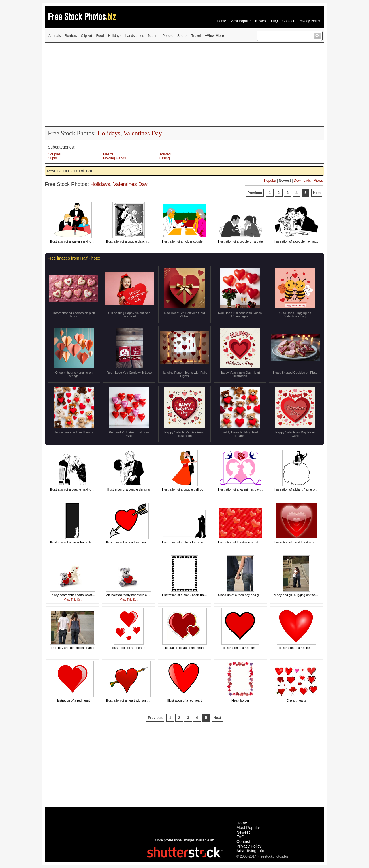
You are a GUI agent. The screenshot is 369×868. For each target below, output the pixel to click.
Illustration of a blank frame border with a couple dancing (314, 489)
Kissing (164, 158)
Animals (55, 36)
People (168, 36)
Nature (153, 36)
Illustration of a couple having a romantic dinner (307, 241)
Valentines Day (143, 133)
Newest (261, 21)
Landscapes (135, 36)
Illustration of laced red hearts (184, 648)
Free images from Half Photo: (74, 258)
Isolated (165, 154)
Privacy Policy (309, 21)
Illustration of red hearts (129, 648)
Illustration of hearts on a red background (247, 542)
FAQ (274, 21)
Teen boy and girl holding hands (73, 648)
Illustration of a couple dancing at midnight (136, 241)
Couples (54, 154)
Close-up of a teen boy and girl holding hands (250, 595)
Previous (255, 193)
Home (221, 21)
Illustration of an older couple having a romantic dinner (200, 241)
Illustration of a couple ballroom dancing (190, 489)
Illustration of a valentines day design (244, 489)
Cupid (52, 158)
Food (100, 36)
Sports (182, 36)
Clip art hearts (296, 700)
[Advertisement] (184, 84)
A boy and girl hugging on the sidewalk (301, 595)
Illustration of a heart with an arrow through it (137, 542)
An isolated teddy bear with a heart (130, 595)
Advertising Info (250, 851)
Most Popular (241, 21)
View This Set (73, 600)
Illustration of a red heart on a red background (306, 542)
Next (317, 193)
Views (318, 181)
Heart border (240, 700)
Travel (196, 36)
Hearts (108, 154)
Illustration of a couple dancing (129, 489)
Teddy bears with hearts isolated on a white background (89, 595)
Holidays (115, 36)
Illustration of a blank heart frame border (190, 595)
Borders (71, 36)
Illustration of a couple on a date (240, 241)
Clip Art (87, 36)
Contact (288, 21)
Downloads (302, 181)
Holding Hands (115, 158)
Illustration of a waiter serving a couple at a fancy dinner (89, 241)
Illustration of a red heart (241, 648)
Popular (270, 181)
